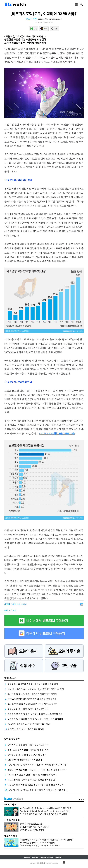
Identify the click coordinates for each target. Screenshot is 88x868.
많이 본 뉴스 (11, 678)
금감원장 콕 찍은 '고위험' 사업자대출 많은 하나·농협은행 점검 (35, 714)
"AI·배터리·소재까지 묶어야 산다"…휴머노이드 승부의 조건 (45, 811)
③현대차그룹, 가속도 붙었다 (32, 830)
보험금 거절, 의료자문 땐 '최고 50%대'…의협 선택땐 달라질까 (35, 719)
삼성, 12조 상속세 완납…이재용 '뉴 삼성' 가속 (28, 750)
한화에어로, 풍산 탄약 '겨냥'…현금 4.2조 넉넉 (28, 709)
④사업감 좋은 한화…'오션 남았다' (35, 827)
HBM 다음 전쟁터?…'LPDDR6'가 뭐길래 (37, 843)
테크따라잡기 (11, 836)
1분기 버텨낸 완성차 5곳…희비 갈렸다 (25, 760)
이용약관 (35, 857)
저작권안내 (59, 857)
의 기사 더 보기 (16, 604)
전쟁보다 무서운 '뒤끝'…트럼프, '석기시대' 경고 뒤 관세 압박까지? (37, 770)
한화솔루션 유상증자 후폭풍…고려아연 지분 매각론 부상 (33, 684)
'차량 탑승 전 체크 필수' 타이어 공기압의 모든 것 (40, 845)
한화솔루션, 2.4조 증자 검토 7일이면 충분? (27, 755)
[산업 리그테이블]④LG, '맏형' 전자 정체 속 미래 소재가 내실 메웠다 (38, 790)
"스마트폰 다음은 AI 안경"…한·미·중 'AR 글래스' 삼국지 (32, 775)
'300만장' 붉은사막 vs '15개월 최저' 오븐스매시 (29, 724)
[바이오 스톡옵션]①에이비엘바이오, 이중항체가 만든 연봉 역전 (36, 689)
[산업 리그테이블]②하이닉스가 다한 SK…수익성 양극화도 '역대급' (37, 765)
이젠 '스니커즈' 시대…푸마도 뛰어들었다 (26, 729)
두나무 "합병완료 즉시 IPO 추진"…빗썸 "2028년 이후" (32, 704)
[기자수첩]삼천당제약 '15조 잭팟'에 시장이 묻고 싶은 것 (32, 699)
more (81, 799)
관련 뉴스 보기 (10, 610)
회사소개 (27, 857)
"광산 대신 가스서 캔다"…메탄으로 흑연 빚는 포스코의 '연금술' (47, 840)
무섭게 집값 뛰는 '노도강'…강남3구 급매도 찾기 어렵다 (32, 694)
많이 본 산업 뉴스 (12, 739)
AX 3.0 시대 (10, 804)
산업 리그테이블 (12, 820)
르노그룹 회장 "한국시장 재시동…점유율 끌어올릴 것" (32, 780)
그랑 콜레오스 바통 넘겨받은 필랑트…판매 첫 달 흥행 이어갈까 (36, 785)
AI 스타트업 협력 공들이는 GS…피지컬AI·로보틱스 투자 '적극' (46, 808)
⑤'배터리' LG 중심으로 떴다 (32, 824)
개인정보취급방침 (47, 857)
